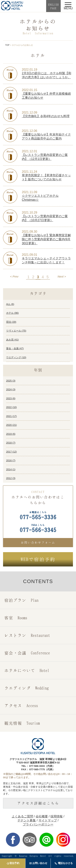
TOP (7, 45)
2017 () (11, 452)
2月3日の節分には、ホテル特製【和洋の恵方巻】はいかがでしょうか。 (47, 75)
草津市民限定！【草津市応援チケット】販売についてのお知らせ (46, 177)
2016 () (11, 460)
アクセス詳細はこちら (38, 803)
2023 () (11, 398)
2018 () (11, 443)
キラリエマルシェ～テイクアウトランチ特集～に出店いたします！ (46, 260)
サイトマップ (48, 820)
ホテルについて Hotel (27, 670)
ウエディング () (16, 357)
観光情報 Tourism (22, 723)
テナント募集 (27, 820)
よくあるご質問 (22, 816)
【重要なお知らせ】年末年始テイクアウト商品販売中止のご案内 (46, 136)
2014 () (11, 469)
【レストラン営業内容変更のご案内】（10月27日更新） (45, 218)
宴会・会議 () (15, 348)
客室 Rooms (16, 618)
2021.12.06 (29, 131)
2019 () (11, 434)
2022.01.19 (29, 70)
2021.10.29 (29, 213)
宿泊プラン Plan (21, 600)
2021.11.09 (29, 192)
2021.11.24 (29, 172)
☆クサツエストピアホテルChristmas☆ (40, 198)
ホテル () (12, 313)
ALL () (10, 304)
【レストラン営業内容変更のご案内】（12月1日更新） (45, 157)
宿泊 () (11, 322)
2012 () (11, 478)
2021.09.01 (29, 255)
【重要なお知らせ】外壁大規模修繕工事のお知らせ (46, 96)
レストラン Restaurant (27, 635)
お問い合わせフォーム (38, 542)
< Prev (14, 276)
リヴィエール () (16, 331)
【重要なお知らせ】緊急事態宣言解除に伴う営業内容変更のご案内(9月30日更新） (46, 239)
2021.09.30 (29, 232)
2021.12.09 (29, 113)
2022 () (11, 407)
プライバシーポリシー (38, 824)
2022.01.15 (29, 90)
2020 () (11, 425)
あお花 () (12, 340)
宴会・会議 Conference (27, 653)
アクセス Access (21, 705)
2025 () (11, 381)
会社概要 (42, 816)
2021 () (11, 416)
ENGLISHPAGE (53, 6)
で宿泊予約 (38, 559)
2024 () (11, 389)
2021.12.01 (29, 151)
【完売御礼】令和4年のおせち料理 (46, 116)
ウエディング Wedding (27, 688)
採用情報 (56, 816)
